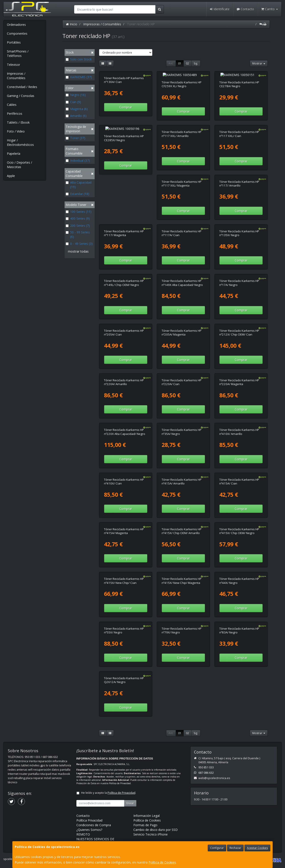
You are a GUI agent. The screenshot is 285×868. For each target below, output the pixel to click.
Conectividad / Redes (22, 87)
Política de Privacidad (120, 729)
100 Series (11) (79, 212)
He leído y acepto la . (109, 739)
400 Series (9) (78, 218)
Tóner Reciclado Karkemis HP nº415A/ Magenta (239, 477)
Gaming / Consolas (21, 96)
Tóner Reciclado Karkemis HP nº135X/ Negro (182, 229)
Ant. (171, 63)
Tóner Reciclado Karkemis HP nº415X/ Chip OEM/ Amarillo (124, 527)
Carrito (270, 9)
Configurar (217, 848)
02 (187, 63)
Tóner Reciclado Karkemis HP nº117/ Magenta (239, 179)
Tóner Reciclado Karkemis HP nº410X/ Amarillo (182, 427)
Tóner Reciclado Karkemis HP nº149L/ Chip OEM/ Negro (239, 229)
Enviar (130, 749)
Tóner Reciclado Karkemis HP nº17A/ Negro (182, 278)
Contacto (245, 9)
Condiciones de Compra (94, 771)
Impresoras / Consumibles (16, 76)
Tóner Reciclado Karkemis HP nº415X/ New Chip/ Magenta (124, 576)
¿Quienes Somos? (89, 776)
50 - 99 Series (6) (78, 234)
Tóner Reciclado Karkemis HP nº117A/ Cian (124, 229)
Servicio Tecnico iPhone (151, 781)
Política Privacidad (89, 767)
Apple (11, 176)
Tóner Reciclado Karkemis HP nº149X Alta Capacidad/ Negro (125, 278)
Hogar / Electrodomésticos (20, 142)
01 (180, 63)
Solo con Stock (79, 59)
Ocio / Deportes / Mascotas (19, 165)
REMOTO (83, 781)
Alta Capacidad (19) (79, 185)
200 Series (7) (78, 226)
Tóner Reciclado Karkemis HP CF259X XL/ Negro (182, 80)
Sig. (196, 63)
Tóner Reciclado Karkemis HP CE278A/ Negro (239, 80)
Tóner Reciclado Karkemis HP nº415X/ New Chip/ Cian (239, 527)
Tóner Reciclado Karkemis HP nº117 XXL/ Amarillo (182, 130)
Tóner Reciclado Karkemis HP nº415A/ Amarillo (124, 477)
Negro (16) (76, 95)
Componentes (17, 33)
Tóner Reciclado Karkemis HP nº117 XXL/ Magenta (124, 179)
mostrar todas (78, 251)
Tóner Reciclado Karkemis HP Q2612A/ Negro (239, 626)
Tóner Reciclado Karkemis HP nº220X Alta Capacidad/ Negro (240, 378)
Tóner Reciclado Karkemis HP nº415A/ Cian (182, 477)
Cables (12, 105)
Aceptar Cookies (257, 848)
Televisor (13, 65)
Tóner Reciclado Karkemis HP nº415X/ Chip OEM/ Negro (182, 527)
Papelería (14, 154)
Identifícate (220, 9)
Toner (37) (75, 138)
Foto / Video (16, 131)
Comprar (126, 107)
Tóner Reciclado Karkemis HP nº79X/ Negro (124, 626)
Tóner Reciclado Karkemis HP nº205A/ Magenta (124, 328)
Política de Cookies (162, 862)
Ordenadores (16, 25)
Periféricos (15, 114)
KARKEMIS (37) (79, 77)
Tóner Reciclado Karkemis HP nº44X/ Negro (182, 576)
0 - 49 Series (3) (79, 244)
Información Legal (147, 762)
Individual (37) (78, 160)
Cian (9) (73, 102)
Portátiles (14, 42)
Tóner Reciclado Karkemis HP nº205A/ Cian (239, 278)
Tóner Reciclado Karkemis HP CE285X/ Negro (124, 130)
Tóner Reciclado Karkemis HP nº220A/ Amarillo (239, 328)
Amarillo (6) (76, 116)
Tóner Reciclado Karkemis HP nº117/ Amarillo (182, 179)
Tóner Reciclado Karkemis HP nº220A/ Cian (124, 378)
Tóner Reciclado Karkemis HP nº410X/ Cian (239, 427)
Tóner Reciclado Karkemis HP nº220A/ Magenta (182, 378)
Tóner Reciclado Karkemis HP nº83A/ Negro (182, 626)
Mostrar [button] (259, 63)
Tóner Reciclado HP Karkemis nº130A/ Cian (124, 80)
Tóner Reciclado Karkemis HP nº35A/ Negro (124, 427)
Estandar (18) (77, 194)
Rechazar (235, 848)
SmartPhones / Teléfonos (18, 53)
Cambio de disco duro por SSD (156, 776)
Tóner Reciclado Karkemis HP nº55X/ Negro (239, 576)
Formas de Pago (145, 771)
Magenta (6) (77, 109)
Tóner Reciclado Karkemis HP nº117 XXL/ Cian (239, 130)
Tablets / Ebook (18, 122)
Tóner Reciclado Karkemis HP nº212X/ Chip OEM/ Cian (182, 328)
